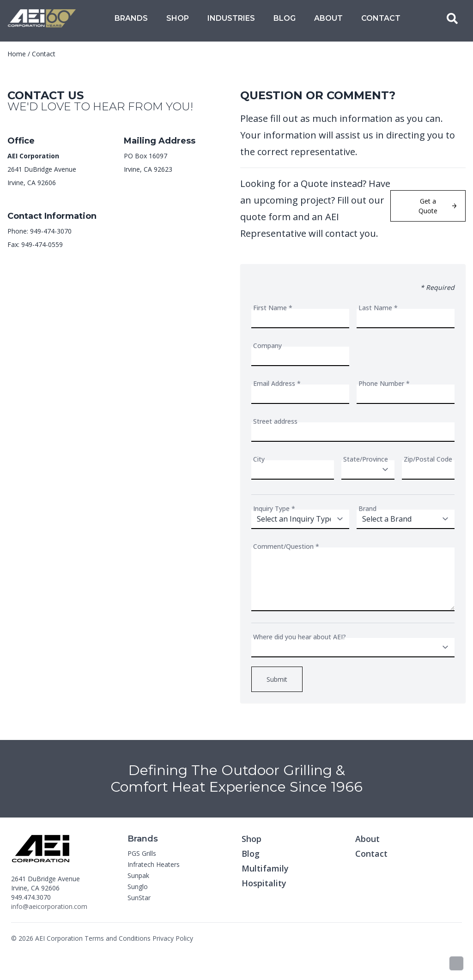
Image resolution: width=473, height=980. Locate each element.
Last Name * (378, 308)
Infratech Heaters (154, 864)
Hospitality (264, 883)
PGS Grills (142, 853)
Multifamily (265, 868)
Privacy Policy (173, 938)
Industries (231, 18)
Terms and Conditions (118, 938)
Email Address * (277, 383)
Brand (367, 508)
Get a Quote (437, 206)
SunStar (139, 898)
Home (17, 54)
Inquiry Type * (274, 508)
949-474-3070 (51, 231)
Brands (131, 18)
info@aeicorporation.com (49, 906)
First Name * (273, 308)
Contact (381, 18)
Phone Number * (384, 383)
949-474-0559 (42, 244)
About (328, 18)
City (259, 459)
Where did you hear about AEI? (300, 637)
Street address (275, 421)
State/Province (366, 459)
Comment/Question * (286, 546)
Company (267, 346)
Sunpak (138, 875)
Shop (178, 18)
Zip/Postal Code (428, 459)
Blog (285, 18)
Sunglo (138, 887)
